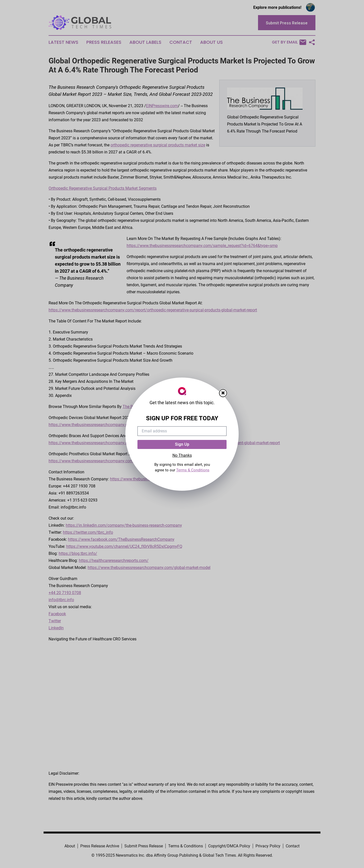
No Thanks (182, 455)
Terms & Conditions (193, 470)
